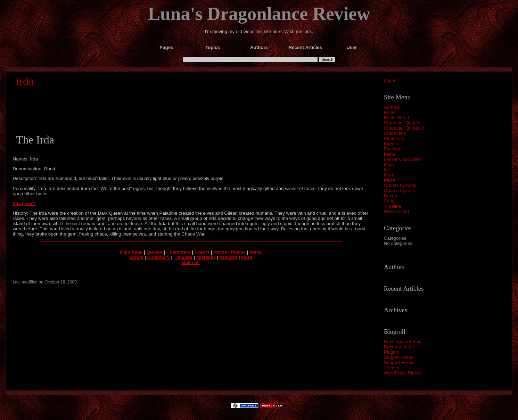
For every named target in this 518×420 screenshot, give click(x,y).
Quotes (155, 252)
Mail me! (191, 262)
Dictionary (394, 138)
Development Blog (403, 342)
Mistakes (206, 257)
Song (389, 201)
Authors (392, 107)
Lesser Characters (403, 159)
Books (390, 112)
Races (390, 196)
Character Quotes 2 (404, 128)
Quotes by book (400, 185)
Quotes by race (400, 191)
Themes (392, 368)
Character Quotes (402, 123)
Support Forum (399, 363)
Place (390, 180)
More (389, 175)
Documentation (400, 347)
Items (390, 154)
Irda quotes (24, 203)
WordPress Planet (402, 373)
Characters (395, 133)
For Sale (393, 149)
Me (387, 170)
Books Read (397, 118)
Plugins (392, 352)
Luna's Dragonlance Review (259, 14)
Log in (390, 80)
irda (25, 81)
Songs (136, 257)
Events (391, 144)
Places (238, 252)
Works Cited (396, 211)
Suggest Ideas (399, 357)
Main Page (131, 252)
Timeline (393, 206)
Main (389, 164)
